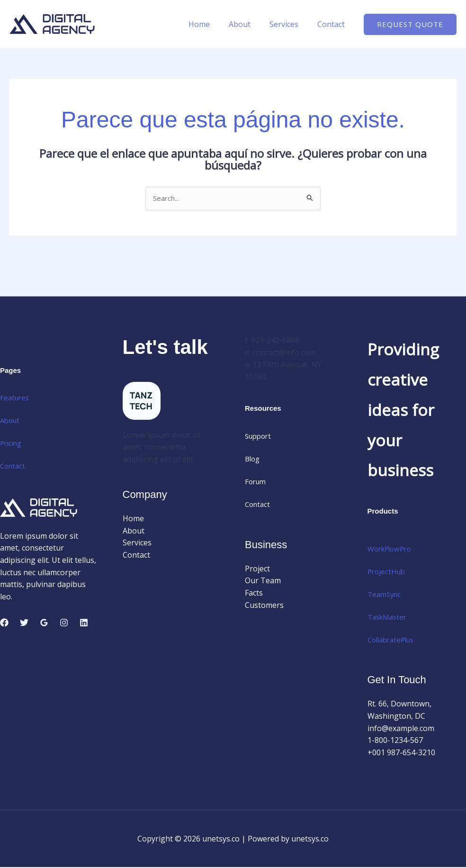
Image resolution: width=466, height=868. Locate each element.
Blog (253, 460)
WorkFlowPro (392, 549)
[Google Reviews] (44, 624)
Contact (333, 24)
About (249, 24)
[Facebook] (4, 624)
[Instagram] (64, 624)
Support (260, 437)
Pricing (12, 444)
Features (16, 398)
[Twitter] (24, 624)
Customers (264, 606)
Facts (254, 594)
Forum (256, 482)
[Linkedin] (84, 624)
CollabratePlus (394, 640)
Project (257, 570)
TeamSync (386, 595)
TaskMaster (389, 617)
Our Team (263, 581)
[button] (410, 24)
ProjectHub (388, 572)
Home (212, 24)
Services (290, 24)
